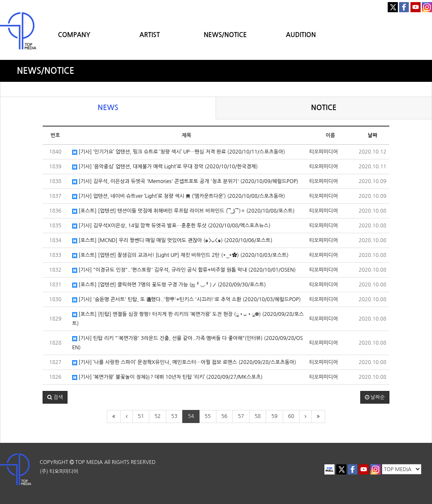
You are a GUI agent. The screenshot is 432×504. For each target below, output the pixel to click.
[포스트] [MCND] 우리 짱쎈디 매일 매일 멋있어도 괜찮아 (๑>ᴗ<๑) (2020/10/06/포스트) (172, 241)
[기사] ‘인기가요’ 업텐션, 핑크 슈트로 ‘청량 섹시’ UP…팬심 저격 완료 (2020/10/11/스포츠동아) (179, 152)
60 (291, 416)
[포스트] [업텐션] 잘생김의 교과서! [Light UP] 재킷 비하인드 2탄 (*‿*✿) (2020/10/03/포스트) (180, 255)
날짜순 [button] (375, 397)
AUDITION (301, 35)
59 (274, 416)
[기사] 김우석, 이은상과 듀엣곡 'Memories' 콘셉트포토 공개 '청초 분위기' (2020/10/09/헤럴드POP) (185, 182)
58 (258, 416)
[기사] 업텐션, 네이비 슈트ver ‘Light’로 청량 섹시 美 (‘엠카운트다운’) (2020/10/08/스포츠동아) (179, 196)
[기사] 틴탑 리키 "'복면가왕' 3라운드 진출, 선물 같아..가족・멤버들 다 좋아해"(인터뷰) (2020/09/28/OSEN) (188, 343)
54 (191, 416)
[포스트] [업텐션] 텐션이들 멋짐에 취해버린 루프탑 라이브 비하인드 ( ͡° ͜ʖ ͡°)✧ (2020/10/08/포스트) (183, 211)
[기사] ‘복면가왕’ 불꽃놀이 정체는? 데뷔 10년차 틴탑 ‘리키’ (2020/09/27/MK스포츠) (167, 377)
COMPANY (74, 35)
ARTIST (150, 35)
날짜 (373, 135)
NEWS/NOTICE (225, 35)
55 (208, 416)
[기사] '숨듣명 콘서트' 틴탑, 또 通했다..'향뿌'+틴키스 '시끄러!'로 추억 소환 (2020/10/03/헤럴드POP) (186, 300)
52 (158, 416)
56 (225, 416)
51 (141, 416)
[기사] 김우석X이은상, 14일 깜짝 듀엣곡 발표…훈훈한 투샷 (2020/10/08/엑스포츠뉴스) (171, 226)
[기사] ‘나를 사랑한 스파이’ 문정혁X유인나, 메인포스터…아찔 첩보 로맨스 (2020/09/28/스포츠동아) (184, 363)
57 (241, 416)
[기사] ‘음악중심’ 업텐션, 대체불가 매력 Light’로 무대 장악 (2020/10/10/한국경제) (165, 167)
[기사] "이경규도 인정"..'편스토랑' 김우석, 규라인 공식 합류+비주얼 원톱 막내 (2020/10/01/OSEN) (184, 270)
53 (174, 416)
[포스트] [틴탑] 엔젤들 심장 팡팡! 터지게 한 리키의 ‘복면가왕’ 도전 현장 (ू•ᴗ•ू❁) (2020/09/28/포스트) (188, 319)
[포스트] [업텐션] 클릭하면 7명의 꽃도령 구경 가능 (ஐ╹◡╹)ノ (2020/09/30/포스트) (169, 285)
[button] (55, 397)
